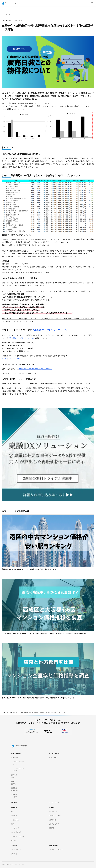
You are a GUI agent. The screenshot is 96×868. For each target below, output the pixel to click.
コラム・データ (54, 802)
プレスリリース (16, 850)
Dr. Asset (53, 758)
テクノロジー (53, 812)
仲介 (13, 812)
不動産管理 (15, 820)
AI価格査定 (15, 758)
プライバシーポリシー (56, 850)
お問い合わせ (53, 846)
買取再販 (14, 816)
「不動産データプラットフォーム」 (51, 330)
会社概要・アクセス (55, 816)
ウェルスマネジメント (19, 836)
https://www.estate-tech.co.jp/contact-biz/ (36, 369)
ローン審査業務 (16, 832)
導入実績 (14, 802)
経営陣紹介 (52, 820)
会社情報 (52, 808)
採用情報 (52, 828)
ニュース (14, 846)
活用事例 (14, 808)
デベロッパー (16, 828)
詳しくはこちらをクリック (12, 359)
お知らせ (14, 854)
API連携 (14, 840)
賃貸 (13, 824)
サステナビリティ (55, 824)
